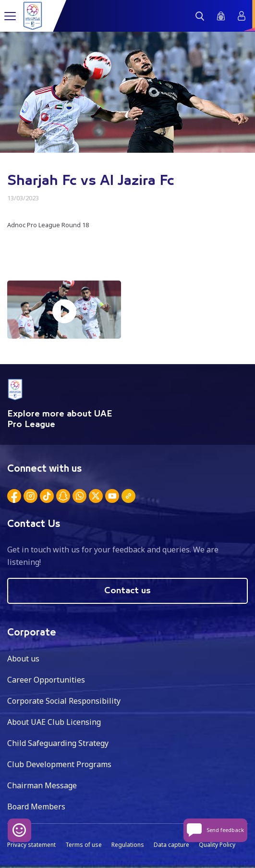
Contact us (127, 591)
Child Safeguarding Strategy (58, 743)
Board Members (36, 807)
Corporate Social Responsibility (64, 701)
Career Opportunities (46, 680)
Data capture (171, 845)
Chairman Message (42, 785)
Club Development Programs (59, 764)
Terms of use (84, 845)
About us (23, 659)
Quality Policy (217, 845)
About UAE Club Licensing (54, 722)
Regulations (128, 845)
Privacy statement (31, 845)
